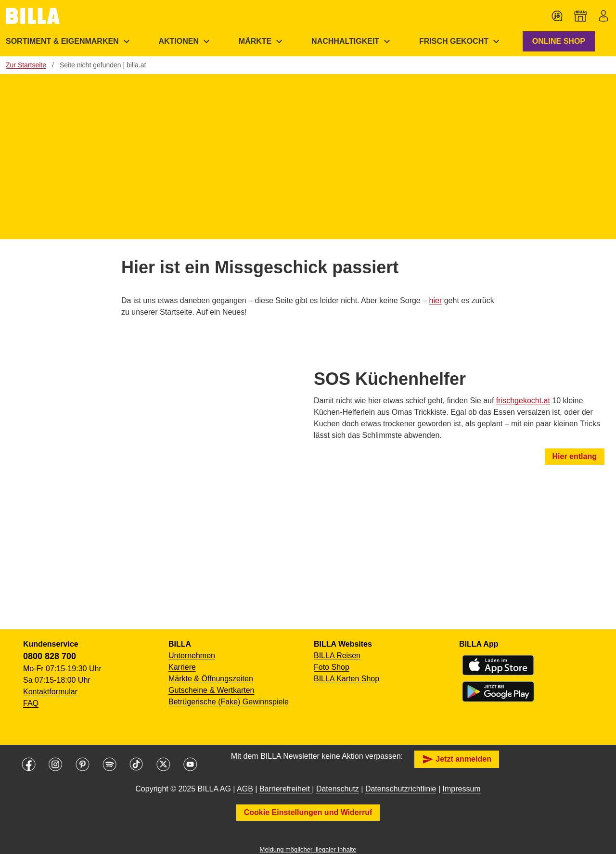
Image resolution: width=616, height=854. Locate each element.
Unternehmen (192, 656)
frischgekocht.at (523, 401)
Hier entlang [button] (575, 456)
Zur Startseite (26, 65)
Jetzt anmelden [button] (457, 759)
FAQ (31, 703)
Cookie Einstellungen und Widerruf (308, 812)
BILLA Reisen (337, 656)
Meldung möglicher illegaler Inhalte (308, 849)
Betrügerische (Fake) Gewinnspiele (229, 702)
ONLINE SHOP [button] (559, 41)
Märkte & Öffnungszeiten (211, 679)
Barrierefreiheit (286, 789)
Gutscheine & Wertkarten (211, 690)
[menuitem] (185, 41)
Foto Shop (332, 667)
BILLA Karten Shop (346, 679)
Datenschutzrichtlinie (401, 789)
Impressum (462, 789)
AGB (245, 789)
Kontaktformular (50, 692)
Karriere (182, 667)
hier (436, 300)
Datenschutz (338, 789)
